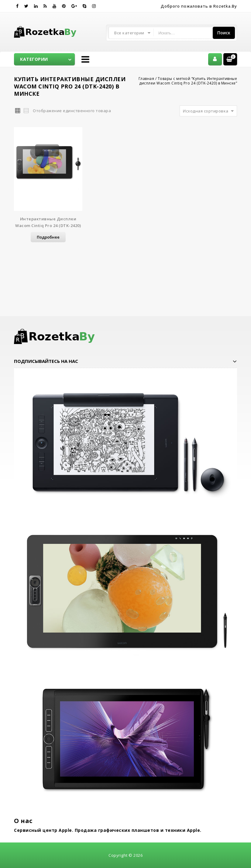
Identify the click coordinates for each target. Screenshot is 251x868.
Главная (146, 79)
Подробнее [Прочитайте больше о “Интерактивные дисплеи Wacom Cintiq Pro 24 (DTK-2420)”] (48, 237)
